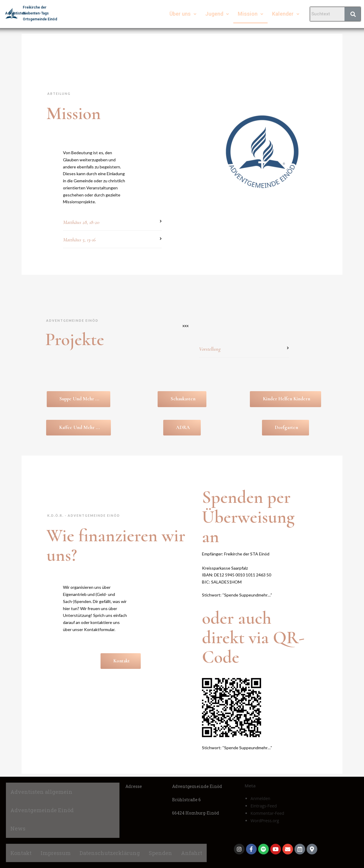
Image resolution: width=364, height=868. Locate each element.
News (18, 828)
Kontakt (21, 853)
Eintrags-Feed (264, 806)
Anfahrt (192, 853)
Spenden (160, 853)
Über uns (183, 14)
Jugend (217, 14)
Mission (250, 14)
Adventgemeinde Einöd (42, 810)
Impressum (56, 853)
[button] (112, 223)
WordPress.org (265, 821)
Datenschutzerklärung (110, 853)
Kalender (286, 14)
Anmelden (260, 798)
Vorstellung (210, 349)
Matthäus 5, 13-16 (79, 240)
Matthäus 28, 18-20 (81, 222)
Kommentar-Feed (267, 813)
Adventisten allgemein (41, 792)
